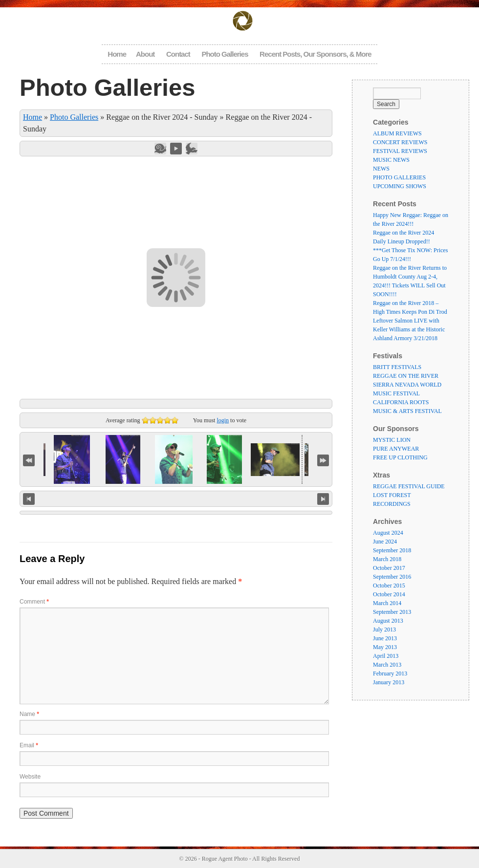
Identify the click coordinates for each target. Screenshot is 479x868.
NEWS (381, 169)
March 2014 (387, 603)
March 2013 (387, 665)
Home (117, 54)
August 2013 (388, 621)
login (223, 420)
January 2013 (389, 682)
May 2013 (385, 647)
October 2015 (389, 586)
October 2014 (389, 594)
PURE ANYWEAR (396, 449)
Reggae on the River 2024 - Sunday (162, 117)
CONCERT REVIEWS (400, 142)
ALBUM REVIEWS (397, 133)
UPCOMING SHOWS (400, 186)
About (145, 54)
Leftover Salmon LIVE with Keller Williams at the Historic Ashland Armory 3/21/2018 (409, 329)
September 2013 (392, 612)
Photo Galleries (225, 54)
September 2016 (392, 577)
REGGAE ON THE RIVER (406, 376)
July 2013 (384, 629)
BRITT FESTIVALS (397, 367)
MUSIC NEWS (391, 160)
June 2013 (385, 638)
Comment (34, 602)
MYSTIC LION (392, 440)
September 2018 (392, 550)
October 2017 (389, 568)
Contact (178, 54)
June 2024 (385, 542)
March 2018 (387, 559)
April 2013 (386, 656)
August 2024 (388, 533)
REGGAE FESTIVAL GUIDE (409, 486)
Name (29, 714)
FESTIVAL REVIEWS (400, 151)
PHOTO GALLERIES (399, 177)
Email (29, 745)
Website (30, 777)
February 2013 (390, 673)
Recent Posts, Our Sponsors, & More (316, 54)
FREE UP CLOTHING (400, 457)
